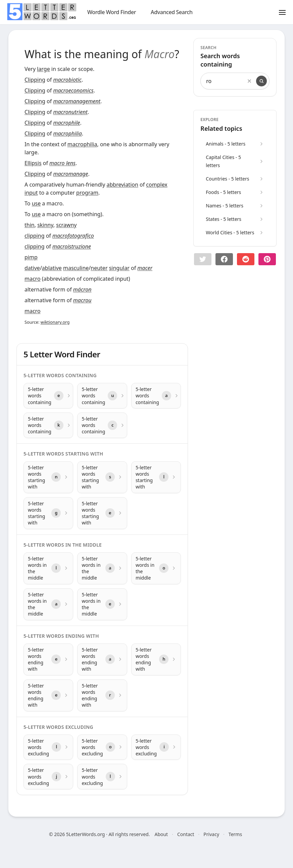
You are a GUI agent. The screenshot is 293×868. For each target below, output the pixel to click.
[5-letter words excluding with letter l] (48, 747)
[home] (42, 12)
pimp (31, 257)
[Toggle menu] (282, 12)
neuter (99, 268)
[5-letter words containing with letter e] (48, 396)
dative (32, 268)
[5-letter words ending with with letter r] (102, 695)
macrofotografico (73, 236)
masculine (76, 268)
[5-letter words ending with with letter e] (48, 659)
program (87, 193)
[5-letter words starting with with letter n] (48, 477)
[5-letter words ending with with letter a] (102, 659)
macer (145, 268)
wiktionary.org (55, 322)
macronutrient (70, 112)
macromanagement (77, 101)
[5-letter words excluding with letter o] (102, 747)
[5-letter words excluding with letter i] (156, 747)
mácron (82, 289)
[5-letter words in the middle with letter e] (102, 604)
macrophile (66, 123)
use (36, 203)
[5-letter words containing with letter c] (102, 425)
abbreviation (122, 185)
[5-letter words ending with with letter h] (156, 659)
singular (119, 268)
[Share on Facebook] (224, 259)
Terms (235, 834)
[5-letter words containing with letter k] (48, 425)
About (161, 834)
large (43, 69)
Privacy (211, 834)
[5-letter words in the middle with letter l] (48, 568)
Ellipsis (33, 163)
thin (30, 225)
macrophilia (67, 133)
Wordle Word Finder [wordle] (112, 12)
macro (33, 279)
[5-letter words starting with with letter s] (102, 477)
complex (157, 185)
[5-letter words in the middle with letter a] (102, 568)
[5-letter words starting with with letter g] (48, 513)
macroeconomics (73, 90)
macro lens (62, 163)
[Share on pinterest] (267, 259)
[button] (203, 259)
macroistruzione (72, 246)
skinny (45, 225)
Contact (186, 834)
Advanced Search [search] (172, 12)
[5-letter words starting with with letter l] (156, 477)
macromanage (70, 174)
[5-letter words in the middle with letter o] (156, 568)
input (31, 193)
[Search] (261, 81)
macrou (82, 300)
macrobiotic (67, 80)
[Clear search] (249, 81)
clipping (34, 236)
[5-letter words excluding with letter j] (48, 777)
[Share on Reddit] (246, 259)
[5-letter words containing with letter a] (156, 396)
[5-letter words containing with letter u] (102, 396)
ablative (52, 268)
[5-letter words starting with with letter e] (102, 513)
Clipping (35, 80)
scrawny (66, 225)
